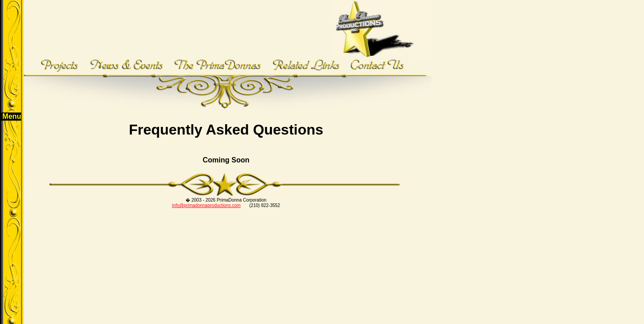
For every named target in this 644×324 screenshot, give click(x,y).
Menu (12, 116)
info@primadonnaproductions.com (206, 205)
